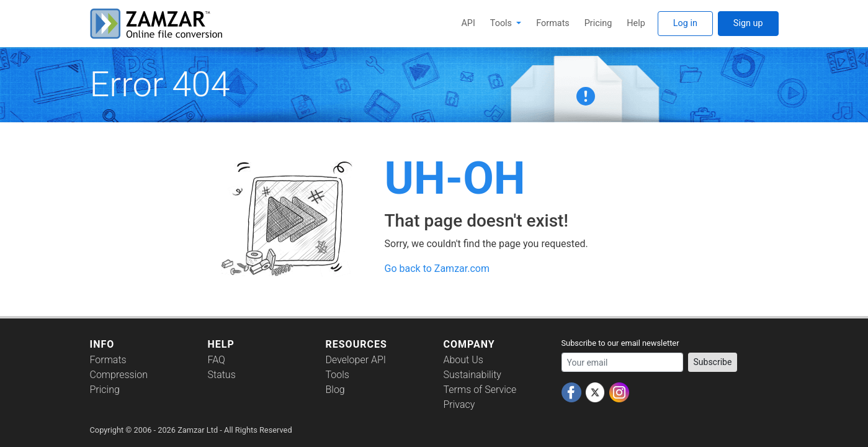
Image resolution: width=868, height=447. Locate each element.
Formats (553, 23)
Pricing (598, 23)
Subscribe (713, 362)
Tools (502, 23)
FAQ (217, 360)
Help (636, 23)
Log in (685, 23)
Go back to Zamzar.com (437, 269)
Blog (335, 390)
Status (222, 375)
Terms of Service (480, 390)
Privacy (459, 404)
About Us (463, 360)
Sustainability (472, 375)
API (468, 23)
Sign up (748, 23)
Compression (119, 375)
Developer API (356, 360)
